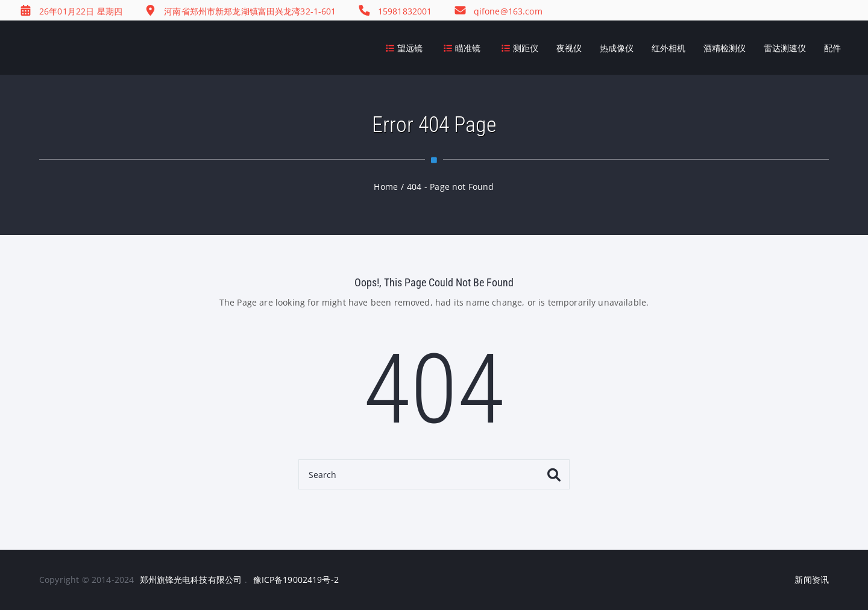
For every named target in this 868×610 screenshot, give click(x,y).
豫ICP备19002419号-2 (296, 580)
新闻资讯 (812, 580)
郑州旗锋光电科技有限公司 (191, 580)
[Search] (434, 474)
